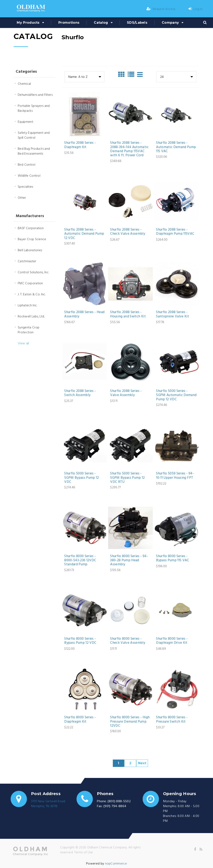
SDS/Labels (137, 23)
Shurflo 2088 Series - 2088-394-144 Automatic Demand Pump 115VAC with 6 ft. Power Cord (129, 149)
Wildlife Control (29, 176)
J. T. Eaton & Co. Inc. (32, 295)
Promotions (69, 23)
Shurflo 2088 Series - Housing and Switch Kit (128, 314)
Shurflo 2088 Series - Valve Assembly (126, 393)
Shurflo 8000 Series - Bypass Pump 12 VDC (80, 641)
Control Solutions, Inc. (33, 272)
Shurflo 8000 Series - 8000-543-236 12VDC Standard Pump (80, 561)
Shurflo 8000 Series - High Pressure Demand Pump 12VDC (130, 722)
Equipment (26, 122)
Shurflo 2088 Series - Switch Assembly (80, 393)
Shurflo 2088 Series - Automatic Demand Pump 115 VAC (176, 147)
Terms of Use (84, 852)
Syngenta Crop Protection (29, 330)
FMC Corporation (30, 283)
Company (170, 23)
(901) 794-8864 (115, 806)
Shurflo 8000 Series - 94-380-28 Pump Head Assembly (129, 561)
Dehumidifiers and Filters (35, 95)
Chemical (24, 84)
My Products (28, 23)
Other (22, 198)
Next (142, 763)
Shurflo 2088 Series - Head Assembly (84, 314)
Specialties (26, 187)
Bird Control (27, 165)
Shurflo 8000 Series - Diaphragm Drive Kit (172, 641)
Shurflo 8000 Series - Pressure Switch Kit (172, 720)
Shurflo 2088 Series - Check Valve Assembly (128, 232)
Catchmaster (27, 261)
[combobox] (85, 77)
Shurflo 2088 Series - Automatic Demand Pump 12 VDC (84, 234)
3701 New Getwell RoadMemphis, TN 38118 (48, 804)
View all (23, 344)
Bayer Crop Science (32, 239)
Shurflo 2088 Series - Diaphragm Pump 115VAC (175, 232)
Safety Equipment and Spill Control (34, 135)
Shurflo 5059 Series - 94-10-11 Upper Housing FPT (175, 476)
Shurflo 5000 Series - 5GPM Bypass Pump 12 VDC (82, 478)
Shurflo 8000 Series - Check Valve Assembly (128, 641)
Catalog (101, 23)
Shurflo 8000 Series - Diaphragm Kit (80, 720)
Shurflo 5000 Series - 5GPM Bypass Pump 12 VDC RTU (127, 478)
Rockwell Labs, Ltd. (31, 317)
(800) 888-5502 (119, 801)
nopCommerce (116, 864)
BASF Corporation (31, 228)
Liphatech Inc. (27, 306)
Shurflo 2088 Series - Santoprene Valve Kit (173, 314)
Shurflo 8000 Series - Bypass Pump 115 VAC (173, 558)
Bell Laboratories (30, 250)
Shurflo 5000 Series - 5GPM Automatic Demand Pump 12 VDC (176, 395)
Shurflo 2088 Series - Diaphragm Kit (80, 145)
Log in (195, 9)
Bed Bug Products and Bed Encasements (34, 151)
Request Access (161, 9)
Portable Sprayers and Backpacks (34, 108)
